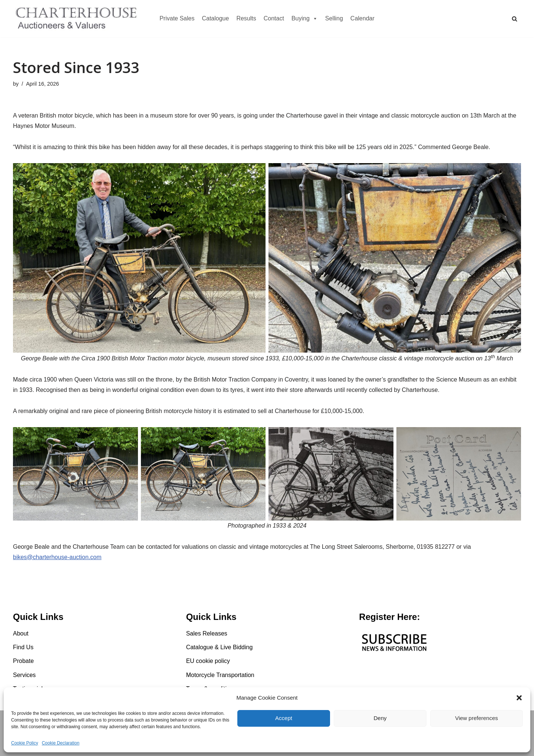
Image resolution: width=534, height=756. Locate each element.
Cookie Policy (25, 743)
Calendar (362, 18)
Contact (274, 18)
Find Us (23, 647)
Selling (334, 18)
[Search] (515, 19)
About (21, 633)
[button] (519, 698)
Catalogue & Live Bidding (220, 647)
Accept (284, 718)
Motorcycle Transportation (220, 675)
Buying (305, 18)
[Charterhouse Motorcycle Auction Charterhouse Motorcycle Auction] (78, 19)
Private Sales (177, 18)
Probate (23, 661)
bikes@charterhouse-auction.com (57, 557)
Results (246, 18)
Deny (380, 718)
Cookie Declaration (61, 743)
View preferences (477, 718)
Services (24, 675)
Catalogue (215, 18)
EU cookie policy (208, 661)
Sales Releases (207, 633)
